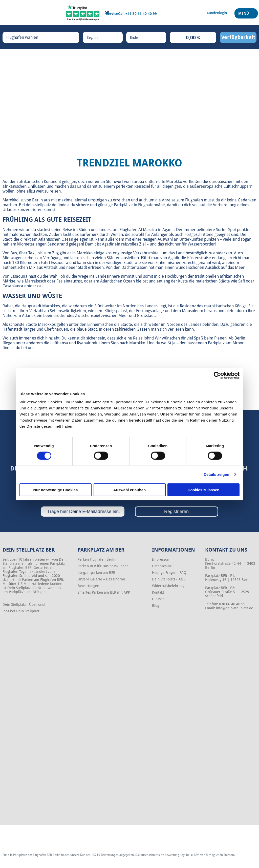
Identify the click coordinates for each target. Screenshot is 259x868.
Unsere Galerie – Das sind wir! (102, 579)
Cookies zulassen (204, 490)
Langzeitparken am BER (96, 573)
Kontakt (158, 592)
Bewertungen (88, 586)
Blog (156, 606)
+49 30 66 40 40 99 (141, 14)
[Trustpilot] (83, 13)
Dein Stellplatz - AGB (169, 579)
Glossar (158, 599)
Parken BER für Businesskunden (103, 566)
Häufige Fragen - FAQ (169, 573)
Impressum (161, 559)
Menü (244, 15)
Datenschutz (162, 566)
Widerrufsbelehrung (168, 586)
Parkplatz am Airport (226, 343)
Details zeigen (216, 474)
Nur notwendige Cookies (56, 490)
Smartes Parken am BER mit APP (104, 592)
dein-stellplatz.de (41, 205)
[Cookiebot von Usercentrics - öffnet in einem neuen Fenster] (217, 375)
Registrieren (176, 512)
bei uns (28, 348)
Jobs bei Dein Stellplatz (21, 611)
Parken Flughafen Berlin (97, 559)
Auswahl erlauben (129, 490)
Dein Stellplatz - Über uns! (24, 605)
